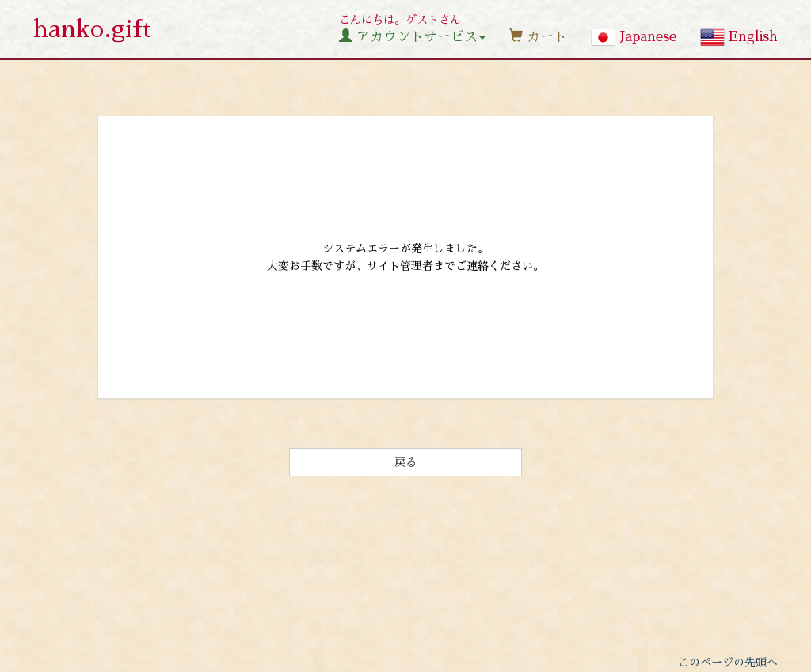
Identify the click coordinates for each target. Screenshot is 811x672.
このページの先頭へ (728, 663)
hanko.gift (93, 29)
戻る (405, 462)
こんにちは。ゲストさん (412, 29)
